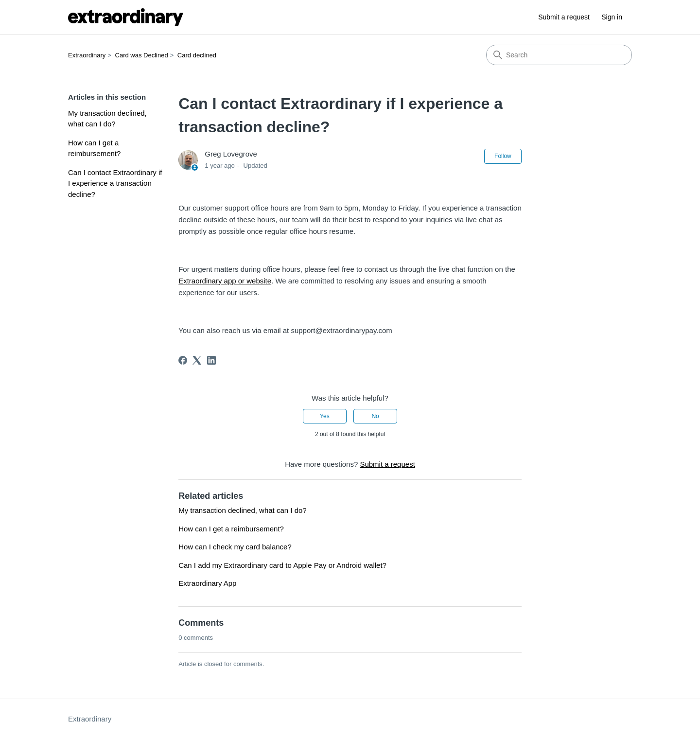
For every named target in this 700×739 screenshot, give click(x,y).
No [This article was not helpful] (375, 416)
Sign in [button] (612, 17)
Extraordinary (87, 55)
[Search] (559, 55)
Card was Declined (142, 55)
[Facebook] (183, 360)
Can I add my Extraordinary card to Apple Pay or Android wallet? (282, 565)
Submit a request (564, 17)
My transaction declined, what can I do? (107, 119)
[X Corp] (197, 360)
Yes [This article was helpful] (325, 416)
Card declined (197, 55)
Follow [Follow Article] (503, 156)
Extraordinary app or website (225, 281)
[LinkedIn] (211, 360)
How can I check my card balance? (235, 547)
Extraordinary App (207, 583)
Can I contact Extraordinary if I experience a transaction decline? (115, 183)
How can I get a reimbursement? (94, 148)
